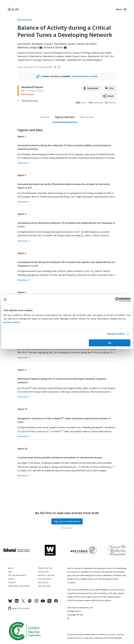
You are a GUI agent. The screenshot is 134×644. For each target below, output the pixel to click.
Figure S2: (23, 449)
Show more (23, 163)
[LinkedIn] (17, 602)
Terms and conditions (19, 586)
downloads (96, 103)
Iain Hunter (24, 44)
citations (111, 103)
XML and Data (44, 586)
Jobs (10, 572)
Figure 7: (22, 370)
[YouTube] (43, 602)
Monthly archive (46, 575)
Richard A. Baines (55, 47)
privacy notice (12, 322)
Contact (12, 582)
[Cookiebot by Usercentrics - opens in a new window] (117, 299)
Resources (43, 582)
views (81, 103)
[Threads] (49, 602)
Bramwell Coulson (42, 44)
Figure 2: (22, 175)
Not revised (28, 94)
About (11, 568)
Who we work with (17, 575)
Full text (45, 117)
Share (110, 96)
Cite (111, 88)
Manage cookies (116, 334)
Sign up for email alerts (67, 521)
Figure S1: (23, 409)
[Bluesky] (10, 602)
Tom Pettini (60, 44)
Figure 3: (22, 214)
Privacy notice (67, 528)
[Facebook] (56, 602)
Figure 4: (22, 253)
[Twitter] (23, 602)
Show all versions (30, 101)
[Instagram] (36, 602)
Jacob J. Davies (76, 44)
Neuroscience (25, 20)
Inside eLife (43, 572)
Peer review (87, 117)
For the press (45, 579)
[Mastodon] (30, 602)
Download (93, 88)
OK (110, 343)
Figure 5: (22, 292)
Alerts (11, 579)
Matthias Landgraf (30, 47)
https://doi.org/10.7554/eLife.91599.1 (35, 67)
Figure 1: (22, 136)
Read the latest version (85, 76)
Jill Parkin (91, 44)
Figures (59, 117)
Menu (119, 9)
